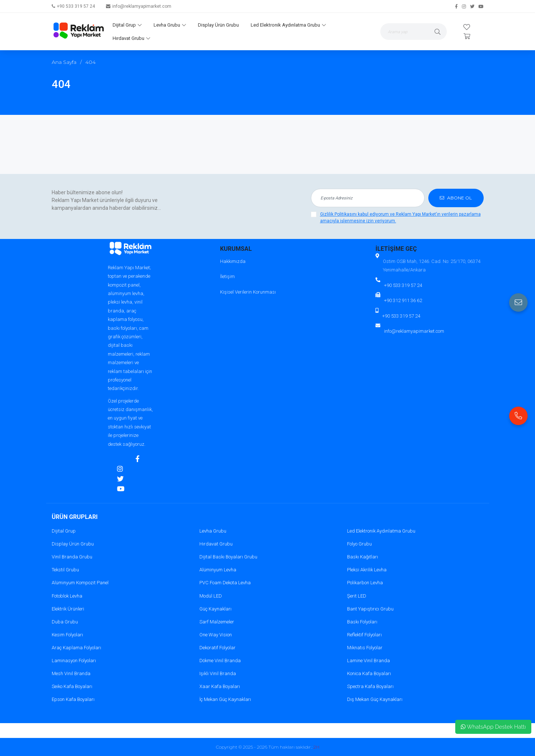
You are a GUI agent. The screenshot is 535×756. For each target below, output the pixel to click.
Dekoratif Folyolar (217, 648)
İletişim (227, 276)
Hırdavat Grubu (131, 38)
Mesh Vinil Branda (71, 673)
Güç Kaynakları (215, 609)
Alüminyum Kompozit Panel (80, 583)
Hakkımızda (233, 261)
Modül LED (211, 596)
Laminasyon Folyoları (74, 661)
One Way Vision (216, 635)
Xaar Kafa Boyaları (220, 686)
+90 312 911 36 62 (403, 300)
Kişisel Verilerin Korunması (248, 292)
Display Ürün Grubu (218, 25)
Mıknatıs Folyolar (365, 648)
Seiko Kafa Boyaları (72, 686)
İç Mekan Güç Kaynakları (225, 699)
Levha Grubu (170, 25)
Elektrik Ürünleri (68, 609)
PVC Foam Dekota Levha (225, 583)
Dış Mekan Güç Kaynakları (375, 699)
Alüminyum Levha (218, 570)
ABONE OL (456, 198)
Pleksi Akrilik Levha (367, 570)
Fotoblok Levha (67, 596)
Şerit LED (357, 596)
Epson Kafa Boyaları (73, 699)
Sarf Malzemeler (217, 622)
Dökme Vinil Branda (220, 661)
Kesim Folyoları (67, 635)
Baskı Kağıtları (363, 557)
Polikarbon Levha (365, 583)
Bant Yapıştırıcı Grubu (370, 609)
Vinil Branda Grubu (72, 557)
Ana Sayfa (64, 62)
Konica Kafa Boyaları (369, 673)
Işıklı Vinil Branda (218, 673)
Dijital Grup (127, 25)
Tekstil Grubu (65, 570)
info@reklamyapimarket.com (142, 6)
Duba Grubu (65, 622)
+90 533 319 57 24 (76, 6)
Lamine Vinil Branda (368, 661)
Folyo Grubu (359, 544)
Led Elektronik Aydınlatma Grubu (288, 25)
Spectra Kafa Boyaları (370, 686)
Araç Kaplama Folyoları (76, 648)
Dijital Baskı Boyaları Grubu (228, 557)
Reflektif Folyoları (364, 635)
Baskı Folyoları (362, 622)
